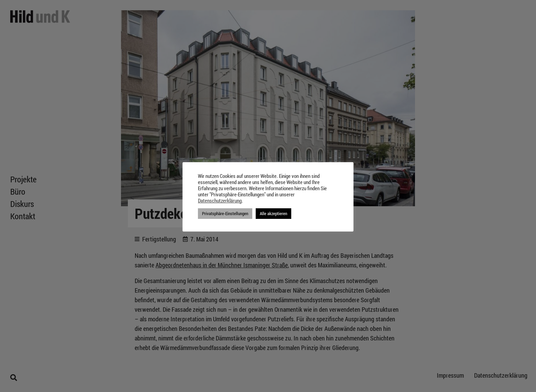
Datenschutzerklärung (220, 201)
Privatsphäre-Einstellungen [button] (225, 213)
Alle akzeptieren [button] (273, 213)
